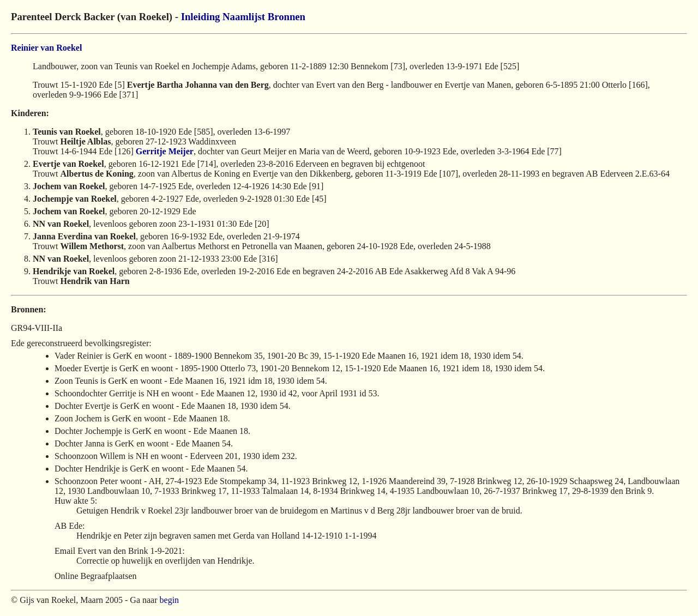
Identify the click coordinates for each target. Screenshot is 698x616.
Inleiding (201, 17)
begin (170, 600)
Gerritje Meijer (165, 151)
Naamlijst (244, 17)
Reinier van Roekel (46, 48)
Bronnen (287, 17)
